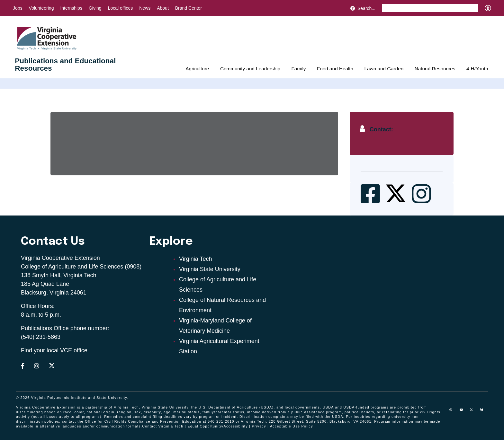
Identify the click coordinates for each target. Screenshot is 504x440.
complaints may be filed (291, 417)
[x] (474, 412)
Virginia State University (210, 269)
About (163, 8)
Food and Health (335, 69)
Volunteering (41, 8)
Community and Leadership (250, 69)
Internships (71, 8)
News (145, 8)
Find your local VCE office (54, 350)
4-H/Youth (477, 69)
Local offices (121, 8)
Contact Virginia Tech (163, 426)
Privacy (259, 426)
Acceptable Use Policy (292, 426)
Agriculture (197, 69)
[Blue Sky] (484, 412)
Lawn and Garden (384, 69)
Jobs (18, 8)
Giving (95, 8)
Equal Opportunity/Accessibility (218, 426)
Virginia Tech (195, 259)
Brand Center (189, 8)
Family (298, 69)
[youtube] (464, 412)
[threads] (453, 412)
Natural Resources (435, 69)
